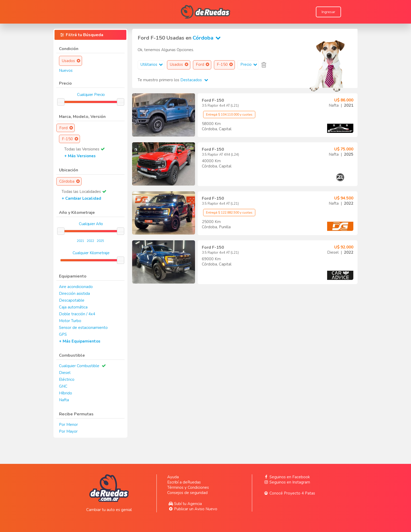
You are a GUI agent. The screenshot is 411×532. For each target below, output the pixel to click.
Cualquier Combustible (79, 366)
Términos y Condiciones (188, 487)
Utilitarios (152, 64)
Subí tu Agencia (185, 504)
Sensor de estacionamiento (83, 328)
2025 (100, 241)
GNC (63, 386)
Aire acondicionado (76, 287)
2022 (90, 241)
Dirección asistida (74, 294)
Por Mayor (68, 431)
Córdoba (208, 38)
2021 (80, 241)
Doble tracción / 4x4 (77, 314)
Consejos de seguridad (187, 493)
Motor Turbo (70, 321)
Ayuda (173, 477)
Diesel (65, 373)
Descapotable (72, 300)
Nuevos (66, 70)
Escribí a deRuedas (184, 482)
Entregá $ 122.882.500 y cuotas (229, 213)
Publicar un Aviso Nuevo (192, 509)
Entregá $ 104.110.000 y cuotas (229, 115)
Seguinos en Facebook (286, 477)
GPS (63, 334)
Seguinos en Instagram (286, 482)
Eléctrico (67, 379)
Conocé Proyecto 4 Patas (289, 493)
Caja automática (73, 307)
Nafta (64, 400)
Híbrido (66, 393)
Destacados (194, 80)
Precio (249, 64)
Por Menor (68, 425)
